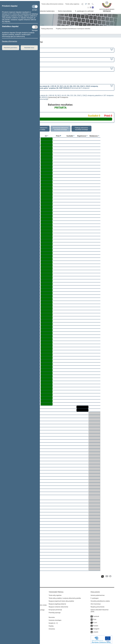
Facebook (96, 615)
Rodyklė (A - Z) (53, 622)
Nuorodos (52, 616)
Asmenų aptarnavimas (98, 594)
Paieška (51, 625)
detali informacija (41, 99)
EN (89, 4)
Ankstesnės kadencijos (46, 11)
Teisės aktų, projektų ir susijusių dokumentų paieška (65, 597)
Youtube (96, 624)
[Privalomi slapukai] (35, 7)
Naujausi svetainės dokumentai (58, 605)
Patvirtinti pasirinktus (11, 48)
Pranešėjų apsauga (55, 611)
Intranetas (52, 627)
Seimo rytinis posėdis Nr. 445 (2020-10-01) (23, 69)
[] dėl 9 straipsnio (53, 87)
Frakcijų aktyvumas (47, 29)
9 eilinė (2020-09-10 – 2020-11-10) (20, 59)
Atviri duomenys (96, 603)
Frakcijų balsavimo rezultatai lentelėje (81, 129)
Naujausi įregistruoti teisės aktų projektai (61, 600)
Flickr (95, 618)
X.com (95, 621)
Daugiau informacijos (10, 41)
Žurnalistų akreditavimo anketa (100, 600)
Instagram (96, 627)
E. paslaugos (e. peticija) (84, 11)
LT (86, 4)
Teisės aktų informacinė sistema (52, 4)
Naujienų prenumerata (97, 605)
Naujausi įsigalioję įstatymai (57, 603)
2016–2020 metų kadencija (18, 50)
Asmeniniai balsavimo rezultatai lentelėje (60, 129)
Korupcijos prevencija (55, 608)
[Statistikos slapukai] (35, 27)
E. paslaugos (95, 597)
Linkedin (96, 631)
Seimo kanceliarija (65, 11)
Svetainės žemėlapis (55, 619)
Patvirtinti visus (29, 48)
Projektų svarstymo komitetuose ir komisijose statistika (73, 29)
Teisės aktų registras (72, 4)
